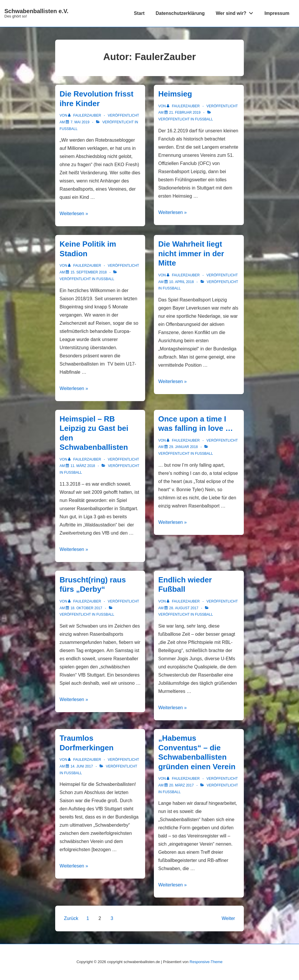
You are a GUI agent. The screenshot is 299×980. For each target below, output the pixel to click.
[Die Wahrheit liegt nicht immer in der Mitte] (181, 282)
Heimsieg (175, 94)
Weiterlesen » (74, 214)
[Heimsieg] (185, 113)
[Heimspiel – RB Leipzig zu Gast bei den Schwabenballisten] (83, 466)
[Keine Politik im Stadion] (88, 272)
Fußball (68, 129)
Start (139, 13)
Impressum (277, 13)
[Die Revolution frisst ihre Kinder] (80, 122)
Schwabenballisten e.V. (36, 11)
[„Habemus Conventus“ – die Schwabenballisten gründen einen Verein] (181, 785)
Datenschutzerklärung (180, 13)
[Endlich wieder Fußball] (184, 608)
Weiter (228, 918)
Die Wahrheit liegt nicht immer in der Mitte (191, 253)
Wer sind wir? (236, 12)
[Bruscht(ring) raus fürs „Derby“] (86, 608)
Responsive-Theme (206, 962)
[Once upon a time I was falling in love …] (183, 447)
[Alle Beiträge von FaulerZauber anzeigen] (85, 115)
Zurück (71, 918)
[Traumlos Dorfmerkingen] (82, 766)
